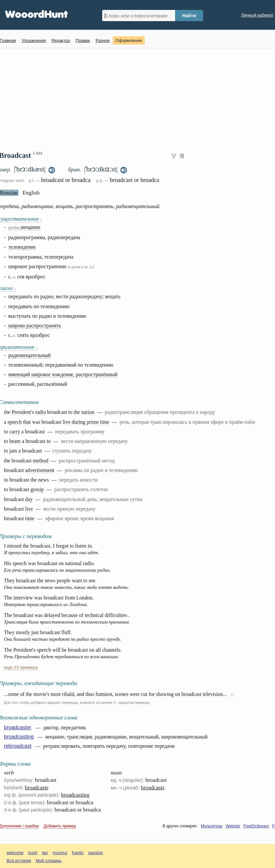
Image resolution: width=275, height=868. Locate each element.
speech (15, 422)
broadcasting (19, 737)
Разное (103, 40)
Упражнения (34, 40)
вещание (24, 227)
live (67, 422)
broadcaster (18, 727)
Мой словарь (49, 861)
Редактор (61, 40)
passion (96, 853)
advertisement (40, 470)
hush (33, 853)
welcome (15, 853)
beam (15, 441)
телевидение (22, 247)
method (40, 461)
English (31, 193)
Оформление (129, 40)
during (79, 422)
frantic (78, 853)
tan (45, 853)
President (21, 412)
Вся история (19, 861)
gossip (37, 489)
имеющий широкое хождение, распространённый (63, 374)
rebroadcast (18, 746)
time (105, 422)
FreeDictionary (256, 826)
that (27, 422)
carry (15, 432)
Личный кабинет (257, 15)
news (44, 480)
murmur (60, 853)
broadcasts (37, 788)
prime (93, 422)
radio (41, 412)
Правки (83, 40)
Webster (233, 826)
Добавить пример (60, 826)
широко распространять (35, 325)
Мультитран (212, 826)
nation (88, 412)
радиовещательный (30, 355)
